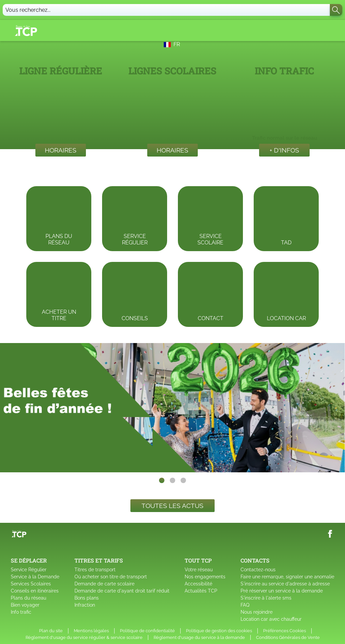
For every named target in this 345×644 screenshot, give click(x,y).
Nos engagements (205, 577)
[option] (172, 408)
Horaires (61, 150)
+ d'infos (284, 150)
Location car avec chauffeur (271, 619)
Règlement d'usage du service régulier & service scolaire (84, 637)
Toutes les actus (172, 506)
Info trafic (21, 612)
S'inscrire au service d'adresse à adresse (285, 584)
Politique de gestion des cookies (219, 631)
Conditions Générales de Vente (288, 637)
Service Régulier (29, 570)
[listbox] (172, 408)
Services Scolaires (31, 584)
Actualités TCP (201, 591)
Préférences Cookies (285, 631)
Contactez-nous (258, 570)
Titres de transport (95, 570)
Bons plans (87, 598)
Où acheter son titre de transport (111, 577)
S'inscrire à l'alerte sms (266, 598)
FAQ (245, 605)
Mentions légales (91, 631)
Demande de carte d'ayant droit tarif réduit (122, 591)
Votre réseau (199, 570)
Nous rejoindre (257, 612)
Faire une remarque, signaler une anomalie (287, 577)
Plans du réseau (28, 598)
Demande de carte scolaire (104, 584)
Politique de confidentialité (147, 631)
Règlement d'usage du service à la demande (199, 637)
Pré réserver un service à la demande (282, 591)
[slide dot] (162, 480)
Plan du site (51, 631)
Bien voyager (25, 605)
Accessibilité (198, 584)
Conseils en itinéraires (35, 591)
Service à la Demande (35, 577)
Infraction (85, 605)
